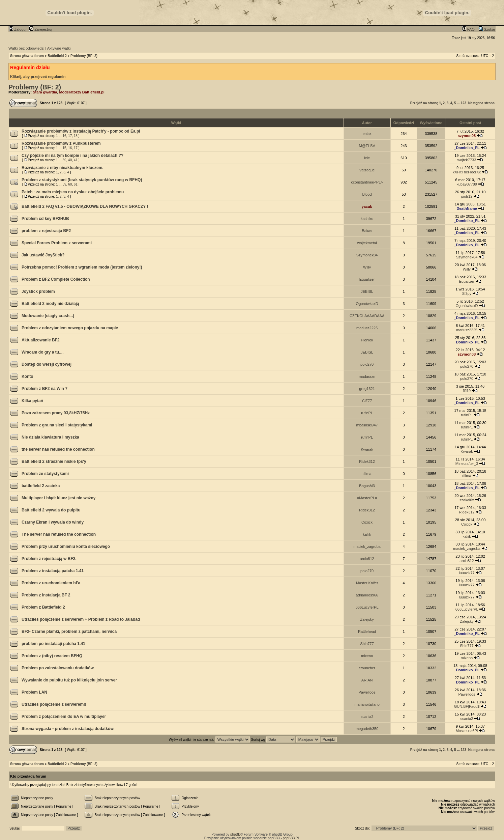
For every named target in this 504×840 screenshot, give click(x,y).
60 (70, 184)
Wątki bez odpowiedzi (26, 48)
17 (70, 136)
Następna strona (481, 103)
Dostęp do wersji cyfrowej (47, 364)
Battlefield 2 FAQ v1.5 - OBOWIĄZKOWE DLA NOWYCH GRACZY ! (85, 206)
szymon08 (467, 136)
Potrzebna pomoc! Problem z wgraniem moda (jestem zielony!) (82, 267)
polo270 (367, 364)
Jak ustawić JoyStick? (43, 255)
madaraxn (367, 376)
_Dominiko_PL (467, 148)
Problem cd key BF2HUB (45, 219)
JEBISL (367, 291)
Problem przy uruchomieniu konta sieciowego (66, 547)
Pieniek (367, 340)
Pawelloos (367, 692)
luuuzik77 (467, 573)
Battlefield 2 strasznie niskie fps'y (54, 461)
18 (76, 136)
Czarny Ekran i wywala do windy (53, 522)
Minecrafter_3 (467, 464)
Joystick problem (38, 291)
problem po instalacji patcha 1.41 (53, 644)
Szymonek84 (367, 255)
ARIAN (367, 680)
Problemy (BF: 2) (84, 56)
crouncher (367, 668)
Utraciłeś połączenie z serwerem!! (54, 704)
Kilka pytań (32, 401)
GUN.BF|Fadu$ (467, 706)
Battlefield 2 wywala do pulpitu (51, 510)
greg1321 (367, 389)
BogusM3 (367, 486)
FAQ (468, 29)
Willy (367, 267)
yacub (367, 206)
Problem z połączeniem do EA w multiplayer (64, 717)
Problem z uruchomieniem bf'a (51, 583)
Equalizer (367, 279)
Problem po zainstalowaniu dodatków (58, 668)
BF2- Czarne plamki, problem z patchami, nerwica (69, 632)
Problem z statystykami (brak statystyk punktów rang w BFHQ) (82, 180)
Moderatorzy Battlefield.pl (82, 92)
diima (367, 474)
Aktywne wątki (59, 48)
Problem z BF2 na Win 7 (45, 389)
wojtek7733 (467, 160)
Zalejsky (367, 619)
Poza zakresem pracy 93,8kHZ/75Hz (56, 413)
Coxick (367, 522)
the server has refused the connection (58, 449)
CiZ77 (367, 401)
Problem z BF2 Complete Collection (56, 279)
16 (64, 136)
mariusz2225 (367, 328)
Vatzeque (367, 170)
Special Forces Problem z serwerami (57, 243)
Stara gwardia (45, 92)
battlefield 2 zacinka (41, 486)
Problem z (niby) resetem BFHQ (52, 656)
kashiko (367, 219)
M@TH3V (367, 146)
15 (64, 148)
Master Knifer (367, 583)
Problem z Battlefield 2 (43, 607)
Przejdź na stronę (424, 103)
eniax (367, 134)
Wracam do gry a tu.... (42, 352)
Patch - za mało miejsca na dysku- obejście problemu (73, 192)
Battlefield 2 (57, 56)
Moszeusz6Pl (467, 731)
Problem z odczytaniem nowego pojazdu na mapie (70, 328)
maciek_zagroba (367, 547)
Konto (27, 376)
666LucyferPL (367, 607)
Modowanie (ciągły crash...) (48, 316)
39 (64, 160)
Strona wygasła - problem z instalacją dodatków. (68, 729)
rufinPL (367, 413)
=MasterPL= (367, 498)
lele (367, 158)
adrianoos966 (367, 595)
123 (463, 103)
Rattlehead (367, 632)
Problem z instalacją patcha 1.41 (53, 571)
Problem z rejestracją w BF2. (49, 559)
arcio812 (367, 559)
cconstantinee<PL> (367, 182)
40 (70, 160)
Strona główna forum (27, 56)
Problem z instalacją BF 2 (46, 595)
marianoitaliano (367, 704)
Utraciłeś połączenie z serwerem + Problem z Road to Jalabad (81, 619)
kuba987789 (467, 184)
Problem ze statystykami (45, 474)
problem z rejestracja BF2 (46, 231)
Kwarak (367, 449)
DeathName (467, 208)
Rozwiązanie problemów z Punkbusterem (61, 143)
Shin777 (367, 644)
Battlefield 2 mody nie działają (50, 304)
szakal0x (467, 500)
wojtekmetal (367, 243)
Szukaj (487, 29)
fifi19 (467, 391)
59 (64, 184)
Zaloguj (18, 29)
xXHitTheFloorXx (467, 172)
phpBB (235, 834)
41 (76, 160)
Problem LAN (34, 692)
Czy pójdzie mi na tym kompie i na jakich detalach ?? (72, 156)
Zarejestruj (41, 29)
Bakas (367, 231)
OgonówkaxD (367, 304)
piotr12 (467, 196)
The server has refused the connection (59, 534)
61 (76, 184)
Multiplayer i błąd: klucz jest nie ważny (58, 498)
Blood (367, 194)
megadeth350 (367, 729)
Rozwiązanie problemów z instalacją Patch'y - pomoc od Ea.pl (81, 131)
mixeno (367, 656)
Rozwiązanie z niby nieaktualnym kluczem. (63, 168)
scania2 (367, 717)
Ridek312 (367, 461)
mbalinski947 (367, 425)
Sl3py (467, 293)
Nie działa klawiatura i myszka (50, 437)
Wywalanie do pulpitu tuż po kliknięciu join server (69, 680)
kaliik (367, 534)
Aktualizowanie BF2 (41, 340)
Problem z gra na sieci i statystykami (57, 425)
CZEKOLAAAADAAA (367, 316)
